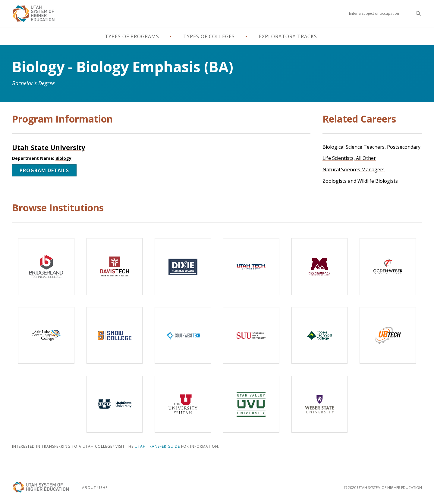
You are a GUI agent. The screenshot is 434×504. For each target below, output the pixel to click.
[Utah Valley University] (251, 404)
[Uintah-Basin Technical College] (388, 336)
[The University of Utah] (183, 404)
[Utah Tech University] (251, 267)
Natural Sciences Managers (354, 170)
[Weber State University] (320, 404)
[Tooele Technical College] (320, 336)
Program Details (44, 170)
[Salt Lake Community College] (46, 336)
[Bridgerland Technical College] (46, 267)
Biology (63, 158)
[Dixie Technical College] (183, 267)
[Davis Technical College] (115, 267)
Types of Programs (132, 36)
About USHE (95, 488)
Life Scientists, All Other (349, 158)
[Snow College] (115, 336)
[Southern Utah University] (251, 336)
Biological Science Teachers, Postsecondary (371, 147)
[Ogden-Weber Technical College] (388, 267)
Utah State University (49, 147)
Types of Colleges (209, 36)
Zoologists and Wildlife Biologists (360, 181)
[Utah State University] (115, 404)
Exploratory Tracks (288, 36)
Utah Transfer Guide (157, 446)
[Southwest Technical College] (183, 336)
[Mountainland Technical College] (320, 267)
